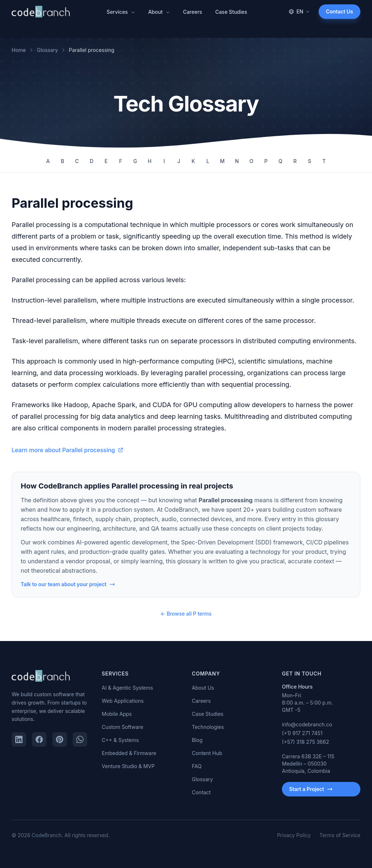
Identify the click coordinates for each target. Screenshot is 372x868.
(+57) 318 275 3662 (306, 742)
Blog (197, 740)
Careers (193, 12)
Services (121, 12)
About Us (203, 688)
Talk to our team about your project (68, 584)
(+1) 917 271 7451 (302, 733)
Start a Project (311, 789)
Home (19, 50)
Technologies (208, 727)
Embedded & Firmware (129, 753)
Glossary (47, 50)
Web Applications (123, 701)
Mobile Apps (117, 714)
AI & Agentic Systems (127, 688)
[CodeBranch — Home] (41, 12)
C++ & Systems (120, 740)
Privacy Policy (294, 835)
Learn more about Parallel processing (68, 450)
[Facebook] (39, 739)
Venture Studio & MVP (128, 766)
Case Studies (231, 12)
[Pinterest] (60, 739)
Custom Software (122, 727)
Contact (201, 792)
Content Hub (207, 753)
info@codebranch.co (307, 724)
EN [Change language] (299, 11)
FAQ (197, 766)
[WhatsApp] (80, 739)
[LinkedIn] (19, 739)
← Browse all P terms (186, 614)
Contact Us (339, 11)
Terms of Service (340, 835)
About (159, 12)
